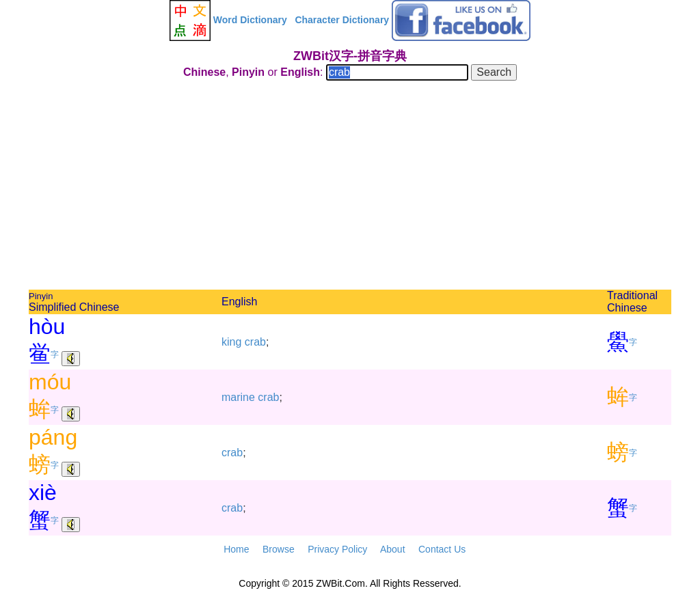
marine (238, 397)
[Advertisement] (350, 187)
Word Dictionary (250, 20)
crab (255, 342)
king (231, 342)
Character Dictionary (342, 20)
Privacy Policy (337, 549)
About (393, 549)
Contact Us (442, 549)
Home (236, 549)
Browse (279, 549)
